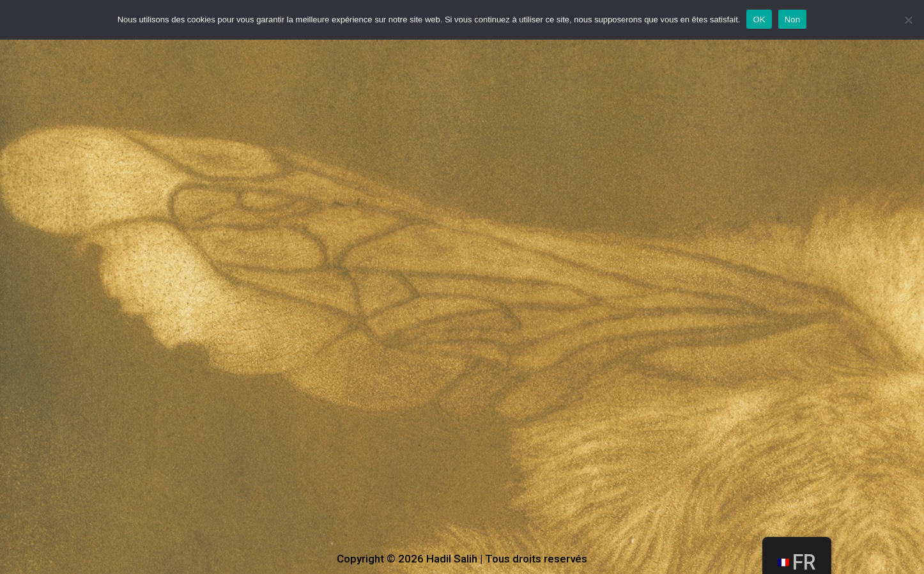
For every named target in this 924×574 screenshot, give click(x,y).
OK (759, 19)
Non (793, 19)
